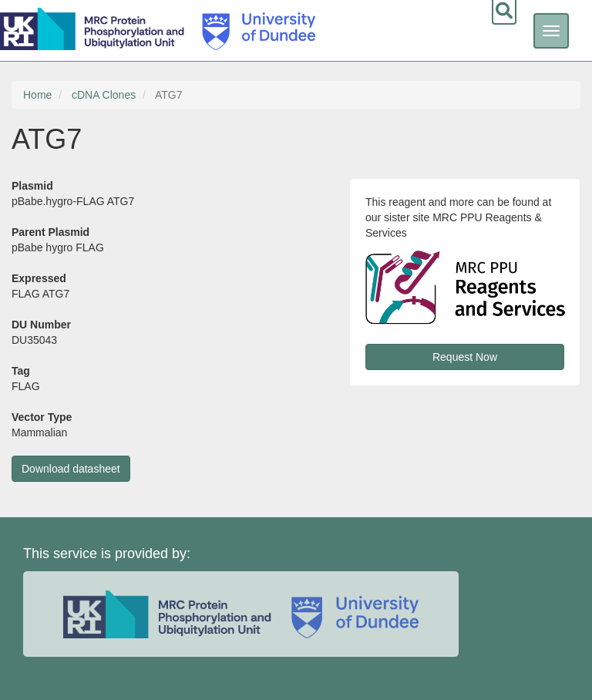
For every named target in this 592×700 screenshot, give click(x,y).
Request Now (465, 357)
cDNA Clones (104, 95)
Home (37, 95)
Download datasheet (71, 469)
